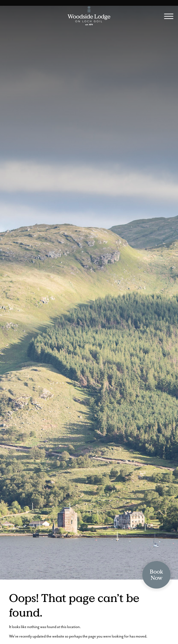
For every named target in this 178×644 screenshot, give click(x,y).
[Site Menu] (167, 17)
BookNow (156, 575)
